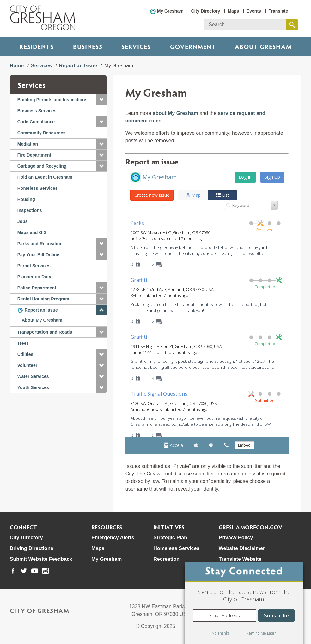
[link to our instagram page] (46, 571)
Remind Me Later (261, 633)
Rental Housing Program (43, 299)
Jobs (23, 221)
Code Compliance (36, 122)
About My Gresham (42, 320)
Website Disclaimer (242, 548)
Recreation (166, 559)
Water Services (33, 376)
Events (254, 11)
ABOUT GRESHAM (263, 46)
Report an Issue (78, 66)
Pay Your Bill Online (38, 255)
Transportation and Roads (45, 332)
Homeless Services (38, 188)
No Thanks (221, 633)
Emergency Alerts (113, 538)
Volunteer (27, 365)
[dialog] (244, 603)
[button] (101, 100)
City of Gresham (40, 610)
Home (17, 66)
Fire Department (34, 155)
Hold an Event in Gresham (45, 177)
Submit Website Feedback (41, 559)
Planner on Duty (34, 277)
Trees (23, 343)
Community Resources (41, 133)
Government (193, 46)
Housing (26, 199)
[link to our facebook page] (13, 571)
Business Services (37, 111)
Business (88, 46)
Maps (233, 11)
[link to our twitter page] (24, 571)
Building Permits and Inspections (52, 100)
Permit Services (34, 266)
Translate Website (240, 559)
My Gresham (170, 11)
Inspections (30, 210)
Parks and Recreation (40, 244)
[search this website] (292, 25)
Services (136, 46)
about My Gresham (175, 113)
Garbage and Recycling (42, 166)
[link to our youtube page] (35, 571)
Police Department (37, 288)
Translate (278, 11)
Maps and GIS (32, 232)
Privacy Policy (236, 538)
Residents (37, 46)
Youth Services (33, 387)
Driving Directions (32, 548)
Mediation (28, 144)
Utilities (25, 354)
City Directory (206, 11)
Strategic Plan (170, 538)
